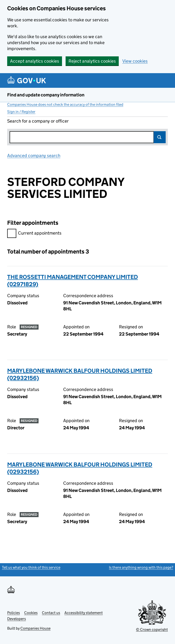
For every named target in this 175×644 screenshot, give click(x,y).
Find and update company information (46, 95)
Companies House (35, 628)
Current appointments (34, 234)
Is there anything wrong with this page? (141, 567)
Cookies (31, 613)
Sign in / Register (21, 112)
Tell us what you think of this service (31, 567)
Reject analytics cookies (92, 61)
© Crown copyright (152, 629)
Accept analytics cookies (35, 61)
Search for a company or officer (38, 121)
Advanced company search (34, 156)
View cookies (135, 61)
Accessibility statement (84, 613)
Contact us (51, 613)
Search (160, 137)
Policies (14, 613)
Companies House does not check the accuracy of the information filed (65, 104)
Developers (17, 619)
